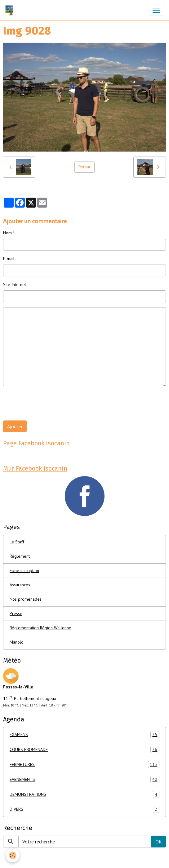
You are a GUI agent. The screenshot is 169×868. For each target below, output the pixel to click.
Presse (16, 613)
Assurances (20, 585)
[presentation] (50, 403)
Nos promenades (26, 599)
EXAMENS (84, 735)
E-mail (9, 259)
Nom (7, 233)
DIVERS (84, 809)
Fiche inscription (24, 570)
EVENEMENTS (84, 779)
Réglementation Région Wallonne (40, 628)
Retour (84, 167)
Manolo (17, 642)
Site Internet (15, 284)
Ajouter (15, 426)
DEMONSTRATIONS (84, 794)
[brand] (10, 10)
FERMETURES (84, 765)
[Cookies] (13, 855)
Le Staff (17, 542)
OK (159, 842)
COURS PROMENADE (84, 750)
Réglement (20, 556)
